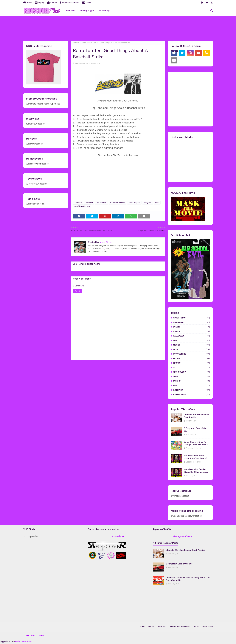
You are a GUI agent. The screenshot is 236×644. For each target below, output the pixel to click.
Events (191, 327)
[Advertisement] (118, 28)
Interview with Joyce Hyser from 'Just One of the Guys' (195, 457)
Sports (191, 363)
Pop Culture (191, 354)
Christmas (191, 322)
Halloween (191, 336)
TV (191, 367)
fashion (191, 381)
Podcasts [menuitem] (71, 11)
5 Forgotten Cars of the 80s (195, 430)
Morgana (148, 203)
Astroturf (83, 43)
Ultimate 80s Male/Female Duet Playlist (197, 416)
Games (191, 331)
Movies (191, 345)
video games (191, 394)
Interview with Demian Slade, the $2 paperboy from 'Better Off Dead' (195, 471)
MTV (191, 340)
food (191, 385)
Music (191, 349)
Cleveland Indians (118, 203)
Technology (191, 372)
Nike (157, 203)
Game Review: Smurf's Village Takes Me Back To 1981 (197, 443)
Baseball (89, 203)
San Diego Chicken (82, 206)
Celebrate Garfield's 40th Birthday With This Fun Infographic (188, 579)
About (87, 3)
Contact (52, 3)
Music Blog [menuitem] (104, 11)
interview (191, 390)
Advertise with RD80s (70, 3)
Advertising (191, 318)
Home (27, 3)
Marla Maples (134, 203)
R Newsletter (118, 536)
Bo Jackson (102, 203)
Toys (191, 376)
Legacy (39, 3)
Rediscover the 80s (23, 641)
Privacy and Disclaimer (180, 627)
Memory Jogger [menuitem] (87, 11)
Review (191, 358)
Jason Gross (80, 63)
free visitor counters (35, 635)
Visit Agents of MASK (183, 536)
